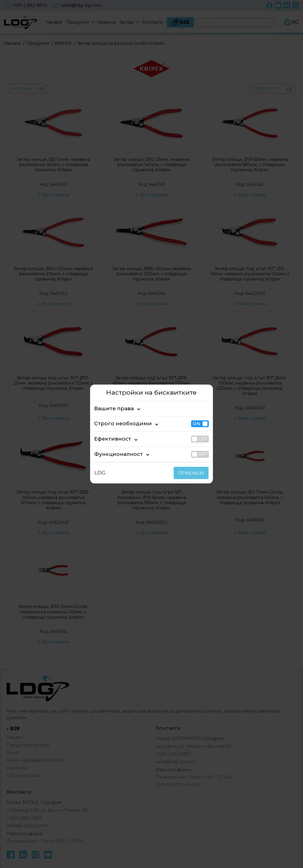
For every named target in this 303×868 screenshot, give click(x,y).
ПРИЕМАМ (192, 473)
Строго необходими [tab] (118, 424)
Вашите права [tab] (111, 408)
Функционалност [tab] (114, 454)
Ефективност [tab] (110, 439)
